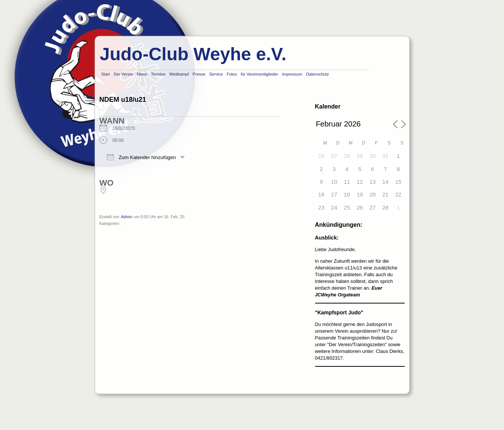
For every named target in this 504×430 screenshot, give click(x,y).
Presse (199, 74)
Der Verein (123, 74)
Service (216, 74)
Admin (127, 217)
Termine (158, 74)
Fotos (232, 74)
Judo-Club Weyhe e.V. (193, 54)
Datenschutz (317, 74)
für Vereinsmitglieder (259, 74)
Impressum (292, 74)
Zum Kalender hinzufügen (141, 157)
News (142, 74)
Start (106, 74)
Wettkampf (179, 74)
